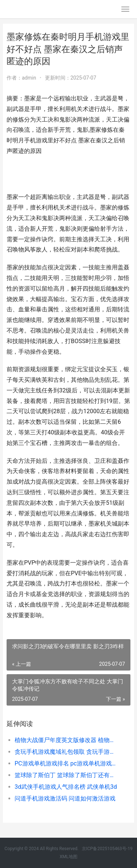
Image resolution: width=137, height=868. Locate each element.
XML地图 (68, 857)
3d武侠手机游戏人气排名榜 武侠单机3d (66, 787)
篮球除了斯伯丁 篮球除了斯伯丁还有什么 (67, 775)
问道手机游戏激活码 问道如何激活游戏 (65, 798)
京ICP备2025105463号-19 (107, 849)
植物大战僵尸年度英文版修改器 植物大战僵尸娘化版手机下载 (67, 740)
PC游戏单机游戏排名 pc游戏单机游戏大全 (67, 763)
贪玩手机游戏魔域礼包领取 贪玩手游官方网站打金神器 (67, 752)
